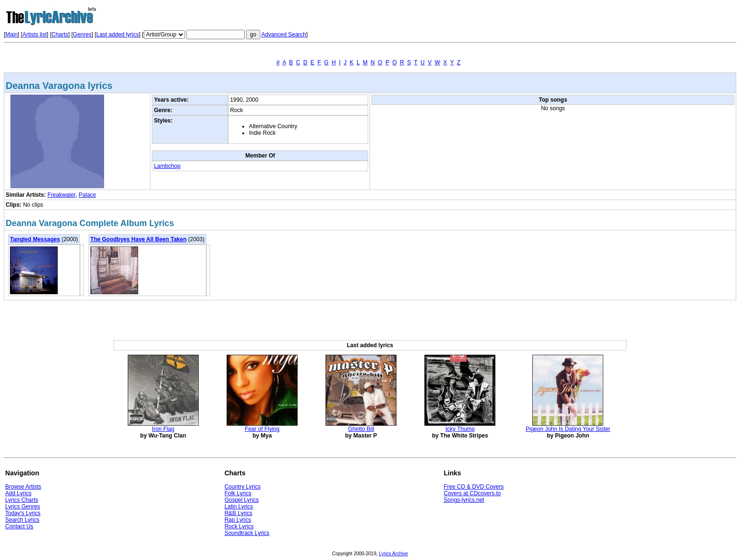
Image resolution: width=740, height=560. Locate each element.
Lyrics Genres (23, 507)
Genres (82, 35)
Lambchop (167, 166)
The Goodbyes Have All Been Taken (138, 239)
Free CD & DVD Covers (474, 487)
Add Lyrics (18, 493)
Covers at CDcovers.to (472, 493)
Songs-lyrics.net (464, 500)
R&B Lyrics (238, 513)
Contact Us (19, 526)
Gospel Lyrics (241, 500)
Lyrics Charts (22, 500)
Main (11, 35)
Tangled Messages (35, 239)
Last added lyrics (117, 35)
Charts (60, 35)
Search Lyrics (22, 520)
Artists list (34, 35)
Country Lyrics (242, 487)
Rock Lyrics (239, 526)
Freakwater (61, 195)
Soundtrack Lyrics (247, 533)
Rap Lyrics (238, 520)
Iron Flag (163, 429)
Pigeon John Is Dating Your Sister (568, 429)
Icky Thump (460, 429)
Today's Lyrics (23, 513)
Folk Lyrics (238, 493)
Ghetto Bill (361, 429)
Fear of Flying (262, 429)
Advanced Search (284, 35)
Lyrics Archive (393, 554)
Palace (87, 195)
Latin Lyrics (238, 507)
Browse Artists (23, 487)
